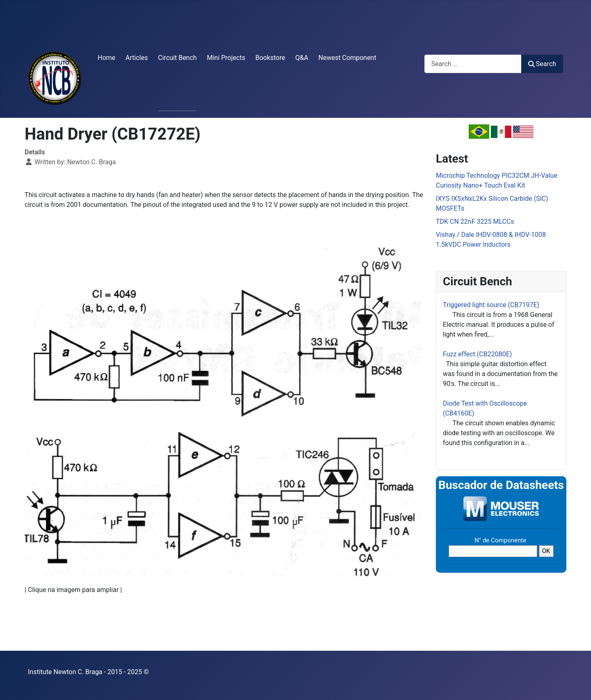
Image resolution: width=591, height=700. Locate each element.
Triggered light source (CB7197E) (491, 305)
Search (542, 64)
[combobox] (473, 64)
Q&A (302, 58)
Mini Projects (226, 58)
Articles (137, 58)
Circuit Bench (177, 58)
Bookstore (270, 58)
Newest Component (347, 58)
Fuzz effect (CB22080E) (477, 354)
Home (107, 58)
